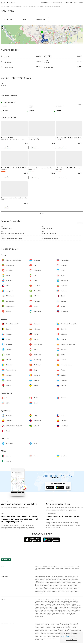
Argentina (49, 590)
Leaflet (64, 43)
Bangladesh (61, 576)
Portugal (72, 587)
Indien (46, 578)
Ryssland (66, 589)
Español (57, 568)
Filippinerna (59, 580)
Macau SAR (48, 580)
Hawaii (44, 590)
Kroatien (46, 586)
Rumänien (78, 587)
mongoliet (42, 580)
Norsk (73, 568)
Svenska (77, 568)
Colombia (62, 590)
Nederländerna (59, 587)
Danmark (42, 584)
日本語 (36, 567)
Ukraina (61, 589)
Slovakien (52, 589)
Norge (64, 587)
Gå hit (25, 19)
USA (41, 590)
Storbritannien (67, 584)
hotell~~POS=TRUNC (57, 2)
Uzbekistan (68, 581)
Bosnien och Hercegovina (56, 583)
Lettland (75, 586)
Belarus (57, 589)
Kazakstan (67, 578)
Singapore (37, 581)
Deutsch (53, 568)
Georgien (70, 576)
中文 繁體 (45, 567)
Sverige (41, 589)
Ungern (42, 586)
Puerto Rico (68, 590)
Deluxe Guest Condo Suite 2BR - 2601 (68, 138)
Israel (42, 578)
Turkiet (54, 581)
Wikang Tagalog (41, 568)
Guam (68, 592)
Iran (49, 578)
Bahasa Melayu (64, 567)
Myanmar (37, 580)
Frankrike (61, 584)
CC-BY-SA (81, 43)
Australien (63, 592)
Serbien (37, 589)
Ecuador (73, 590)
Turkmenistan (48, 581)
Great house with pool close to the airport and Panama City (21, 198)
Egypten (77, 592)
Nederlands (37, 570)
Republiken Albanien (39, 583)
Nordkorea (74, 581)
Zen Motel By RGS (7, 138)
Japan (53, 578)
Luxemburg (70, 586)
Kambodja (57, 578)
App (75, 2)
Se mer (81, 104)
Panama (37, 590)
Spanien (51, 584)
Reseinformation (45, 2)
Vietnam (63, 581)
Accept (72, 639)
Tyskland (37, 584)
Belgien (64, 583)
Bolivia (54, 590)
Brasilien (49, 592)
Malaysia (54, 580)
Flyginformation (68, 2)
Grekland (37, 586)
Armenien (48, 576)
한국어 (55, 567)
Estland (47, 584)
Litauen (64, 586)
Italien (60, 586)
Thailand (42, 581)
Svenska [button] (81, 2)
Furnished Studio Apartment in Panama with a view (46, 168)
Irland (51, 586)
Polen (68, 587)
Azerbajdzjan (54, 576)
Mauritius (37, 593)
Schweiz (74, 583)
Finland (56, 584)
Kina (66, 576)
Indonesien (37, 578)
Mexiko (75, 589)
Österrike (47, 583)
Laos (71, 578)
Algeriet (72, 592)
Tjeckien (79, 583)
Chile (58, 590)
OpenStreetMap (70, 43)
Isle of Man (55, 586)
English (41, 567)
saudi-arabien (75, 580)
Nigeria (42, 593)
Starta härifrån (8, 19)
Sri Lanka (75, 578)
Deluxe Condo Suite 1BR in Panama (68, 168)
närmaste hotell (41, 19)
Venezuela (54, 592)
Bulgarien (69, 583)
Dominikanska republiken (40, 592)
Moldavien (37, 587)
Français (48, 568)
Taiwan (58, 581)
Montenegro (43, 587)
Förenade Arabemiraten (40, 576)
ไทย (59, 567)
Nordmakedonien (51, 587)
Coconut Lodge (34, 138)
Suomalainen (68, 568)
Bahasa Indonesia (72, 567)
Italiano (62, 568)
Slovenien (46, 589)
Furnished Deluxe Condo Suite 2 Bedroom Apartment (19, 168)
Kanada (71, 589)
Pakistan (65, 580)
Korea (62, 578)
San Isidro (7, 11)
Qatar (69, 580)
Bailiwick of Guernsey (76, 584)
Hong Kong (75, 576)
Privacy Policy (65, 636)
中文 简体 (51, 567)
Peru (59, 592)
